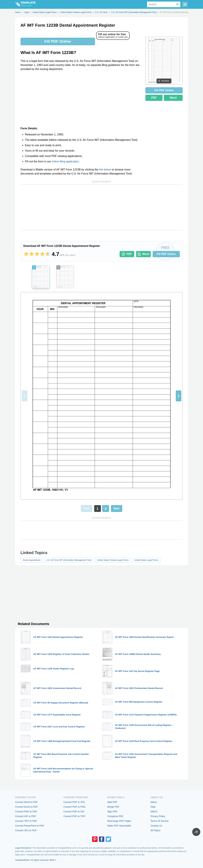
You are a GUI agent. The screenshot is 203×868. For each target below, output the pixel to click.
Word (173, 98)
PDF (154, 98)
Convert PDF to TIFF (74, 816)
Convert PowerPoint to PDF (30, 826)
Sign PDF (112, 812)
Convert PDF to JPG (74, 802)
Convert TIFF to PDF (26, 821)
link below (105, 170)
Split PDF (112, 802)
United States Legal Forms (146, 560)
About (154, 802)
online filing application (65, 161)
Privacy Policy (158, 816)
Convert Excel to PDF (27, 807)
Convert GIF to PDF (26, 816)
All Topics (155, 830)
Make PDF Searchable (119, 826)
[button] (179, 396)
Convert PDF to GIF (74, 812)
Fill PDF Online (58, 41)
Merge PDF (113, 807)
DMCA (154, 812)
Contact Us (156, 826)
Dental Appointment (32, 560)
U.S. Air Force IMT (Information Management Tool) (69, 560)
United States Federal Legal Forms (113, 560)
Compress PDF (115, 816)
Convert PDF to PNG (75, 807)
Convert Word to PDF (26, 802)
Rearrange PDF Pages (119, 821)
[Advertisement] (81, 99)
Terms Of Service (160, 821)
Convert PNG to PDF (26, 812)
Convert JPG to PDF (26, 830)
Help (153, 807)
